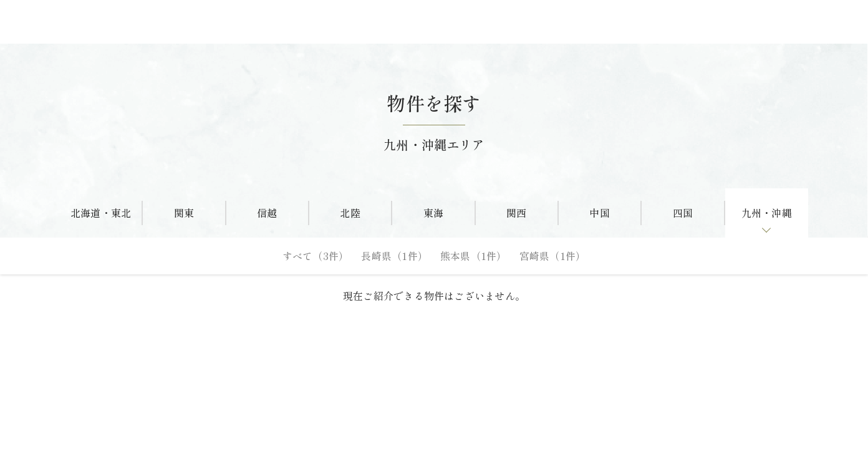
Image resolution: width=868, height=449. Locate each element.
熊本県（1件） (474, 256)
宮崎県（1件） (553, 256)
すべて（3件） (316, 256)
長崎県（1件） (394, 256)
